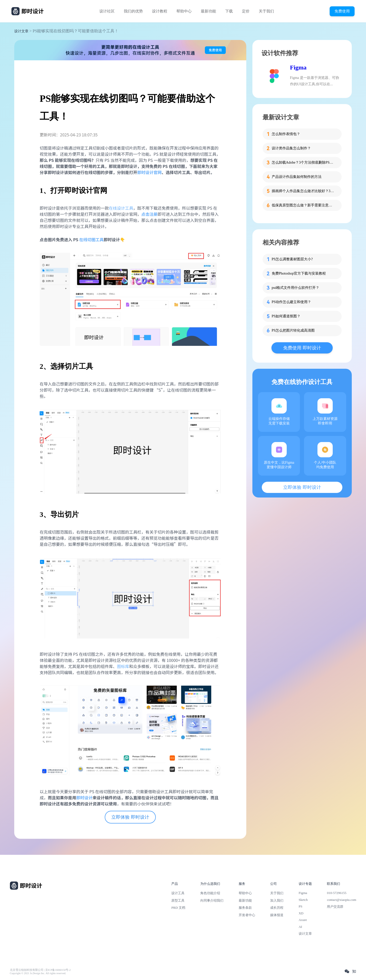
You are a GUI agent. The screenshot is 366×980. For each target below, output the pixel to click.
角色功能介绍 (210, 893)
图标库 (123, 666)
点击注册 (149, 214)
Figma (298, 67)
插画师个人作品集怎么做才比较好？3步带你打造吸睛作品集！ (303, 191)
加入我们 (277, 900)
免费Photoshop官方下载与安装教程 (299, 273)
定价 (246, 11)
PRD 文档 (178, 908)
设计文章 (21, 31)
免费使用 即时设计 (302, 348)
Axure (303, 920)
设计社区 (107, 11)
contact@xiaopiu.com (341, 900)
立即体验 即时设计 (130, 817)
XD (301, 913)
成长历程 (277, 908)
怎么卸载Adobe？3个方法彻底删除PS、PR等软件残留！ (303, 162)
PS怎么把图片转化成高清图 (293, 330)
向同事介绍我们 (212, 900)
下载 (229, 11)
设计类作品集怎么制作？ (291, 148)
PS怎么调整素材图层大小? (292, 259)
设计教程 (160, 11)
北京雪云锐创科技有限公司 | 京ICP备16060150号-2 (40, 970)
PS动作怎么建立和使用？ (292, 302)
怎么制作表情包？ (286, 134)
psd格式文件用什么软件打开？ (295, 288)
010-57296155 (337, 893)
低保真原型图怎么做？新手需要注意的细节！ (303, 205)
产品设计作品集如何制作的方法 (297, 177)
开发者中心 (247, 915)
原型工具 (178, 900)
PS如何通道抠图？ (286, 316)
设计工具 (178, 893)
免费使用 (342, 11)
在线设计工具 (121, 208)
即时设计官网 (149, 172)
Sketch (303, 900)
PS (301, 906)
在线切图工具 (91, 239)
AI (300, 927)
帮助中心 (184, 11)
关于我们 (266, 11)
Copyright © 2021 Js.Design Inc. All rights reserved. (38, 973)
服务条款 (245, 908)
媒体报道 (277, 915)
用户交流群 (335, 907)
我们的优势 (133, 11)
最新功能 (208, 11)
